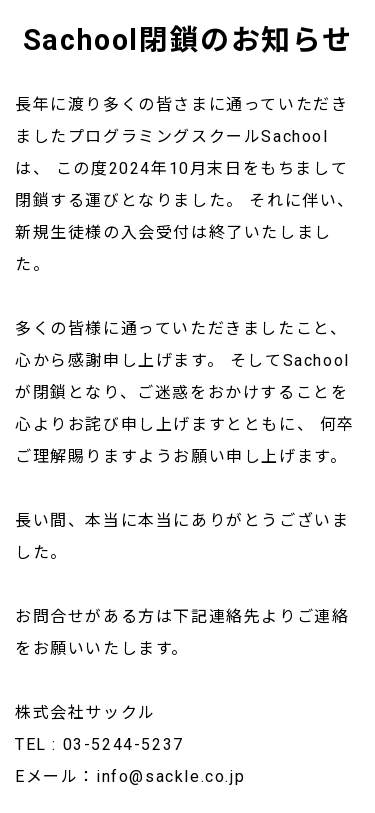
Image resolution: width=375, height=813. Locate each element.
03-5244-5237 (123, 744)
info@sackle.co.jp (170, 776)
